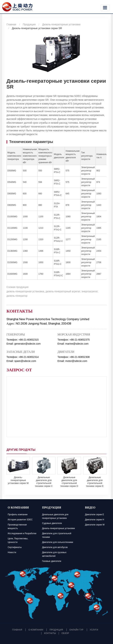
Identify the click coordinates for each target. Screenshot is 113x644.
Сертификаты (15, 547)
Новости (12, 552)
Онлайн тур (76, 630)
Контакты (50, 633)
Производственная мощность (17, 527)
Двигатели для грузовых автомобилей (54, 554)
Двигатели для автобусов (55, 547)
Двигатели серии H (95, 520)
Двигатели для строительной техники (57, 535)
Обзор (65, 633)
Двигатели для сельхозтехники (57, 542)
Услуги (94, 630)
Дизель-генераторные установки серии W (18, 480)
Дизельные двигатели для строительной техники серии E (95, 482)
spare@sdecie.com (25, 361)
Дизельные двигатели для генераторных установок (55, 516)
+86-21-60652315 (29, 340)
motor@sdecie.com (76, 361)
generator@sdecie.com (28, 344)
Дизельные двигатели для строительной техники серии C (44, 482)
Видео (90, 508)
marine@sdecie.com (77, 344)
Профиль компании (18, 515)
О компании (18, 508)
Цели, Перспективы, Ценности (18, 540)
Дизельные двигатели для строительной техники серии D (69, 482)
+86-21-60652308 (79, 357)
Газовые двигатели (52, 561)
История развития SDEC (20, 520)
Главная (11, 24)
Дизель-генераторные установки (61, 24)
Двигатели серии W (95, 525)
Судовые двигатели (52, 523)
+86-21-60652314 (29, 357)
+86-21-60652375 (79, 340)
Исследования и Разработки (22, 533)
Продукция (29, 24)
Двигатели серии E (95, 515)
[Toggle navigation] (105, 8)
